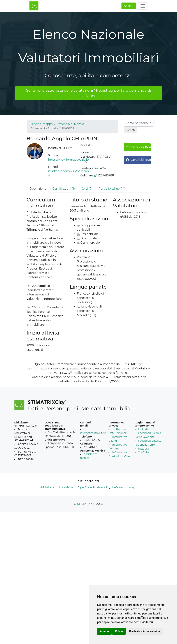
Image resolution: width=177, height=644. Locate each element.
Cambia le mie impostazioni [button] (145, 631)
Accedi (129, 6)
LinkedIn (144, 429)
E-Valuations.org (124, 487)
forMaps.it (68, 487)
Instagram (145, 449)
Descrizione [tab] (38, 189)
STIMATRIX (85, 504)
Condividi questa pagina (138, 160)
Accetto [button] (104, 631)
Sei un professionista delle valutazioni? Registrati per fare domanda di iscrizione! (88, 93)
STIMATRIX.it (48, 487)
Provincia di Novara (70, 124)
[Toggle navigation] (143, 6)
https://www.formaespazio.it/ (69, 160)
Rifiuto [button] (119, 631)
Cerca (131, 130)
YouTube (144, 452)
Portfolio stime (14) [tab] (112, 189)
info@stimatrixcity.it (93, 433)
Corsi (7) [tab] (87, 189)
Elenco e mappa (41, 124)
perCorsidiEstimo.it (94, 487)
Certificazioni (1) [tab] (64, 189)
